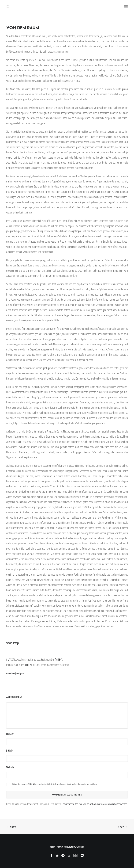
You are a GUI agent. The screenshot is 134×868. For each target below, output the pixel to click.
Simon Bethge (13, 643)
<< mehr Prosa (11, 674)
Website (10, 767)
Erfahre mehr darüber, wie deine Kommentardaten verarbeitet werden (95, 804)
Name (10, 734)
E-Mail (10, 751)
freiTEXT (10, 660)
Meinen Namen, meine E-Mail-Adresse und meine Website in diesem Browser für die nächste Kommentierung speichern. (55, 784)
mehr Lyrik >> (20, 674)
